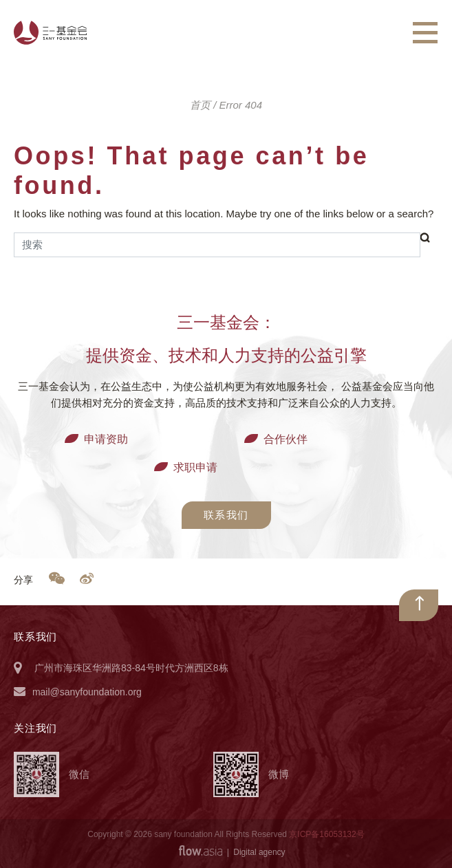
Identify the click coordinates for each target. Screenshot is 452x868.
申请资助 (106, 439)
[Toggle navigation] (425, 33)
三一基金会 (50, 33)
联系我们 (226, 515)
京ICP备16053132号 (326, 834)
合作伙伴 (286, 439)
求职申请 (195, 467)
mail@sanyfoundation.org (87, 692)
